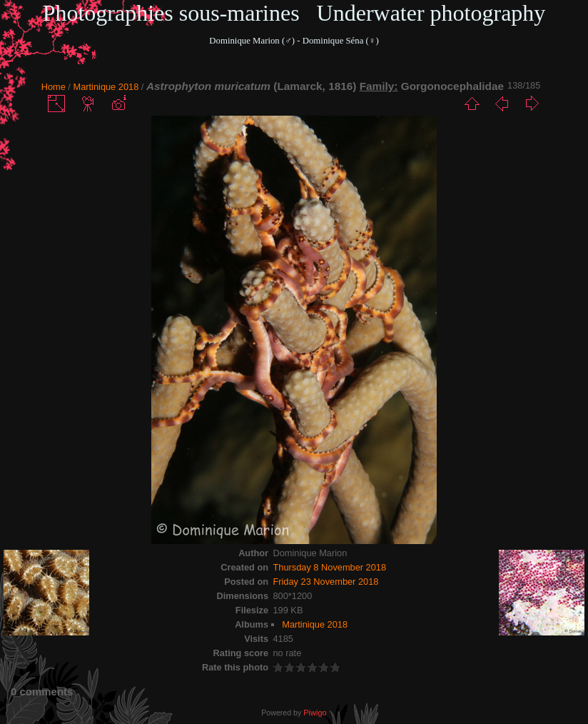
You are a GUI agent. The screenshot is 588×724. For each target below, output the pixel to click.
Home (54, 87)
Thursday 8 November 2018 (329, 567)
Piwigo (315, 713)
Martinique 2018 (106, 87)
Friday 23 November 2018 (325, 582)
